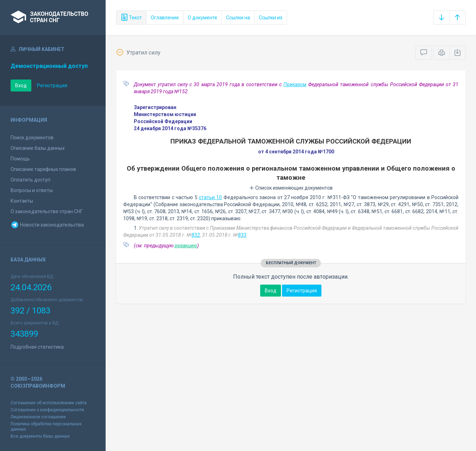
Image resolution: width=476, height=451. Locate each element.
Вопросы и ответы (32, 190)
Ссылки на (238, 18)
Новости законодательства (47, 225)
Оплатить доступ (30, 180)
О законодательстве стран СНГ (47, 211)
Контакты (22, 201)
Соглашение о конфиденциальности (47, 410)
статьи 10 (210, 197)
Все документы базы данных (40, 436)
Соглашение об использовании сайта (49, 403)
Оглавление (165, 18)
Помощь (20, 159)
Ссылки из (271, 18)
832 (196, 235)
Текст (131, 18)
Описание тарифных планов (43, 169)
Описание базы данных (38, 148)
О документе (202, 18)
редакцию (186, 246)
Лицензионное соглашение (38, 417)
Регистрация (52, 85)
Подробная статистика (37, 347)
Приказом (295, 84)
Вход (21, 85)
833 (242, 235)
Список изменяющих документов (291, 188)
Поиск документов (32, 138)
